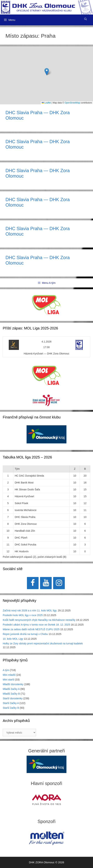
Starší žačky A (11, 703)
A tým (6, 670)
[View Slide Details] (46, 434)
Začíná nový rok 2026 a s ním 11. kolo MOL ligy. (30, 610)
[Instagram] (59, 583)
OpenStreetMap (72, 103)
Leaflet (46, 103)
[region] (46, 436)
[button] (47, 72)
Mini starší (9, 680)
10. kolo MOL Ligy (13, 639)
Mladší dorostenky (13, 684)
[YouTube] (46, 583)
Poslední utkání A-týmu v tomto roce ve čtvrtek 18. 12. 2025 (36, 625)
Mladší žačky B (11, 694)
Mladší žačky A (11, 689)
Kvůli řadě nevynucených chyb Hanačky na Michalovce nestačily (39, 620)
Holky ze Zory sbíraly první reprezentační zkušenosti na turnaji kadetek (43, 643)
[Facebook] (33, 583)
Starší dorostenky (13, 698)
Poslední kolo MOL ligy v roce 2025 (23, 615)
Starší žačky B (11, 708)
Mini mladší (9, 675)
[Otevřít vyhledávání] (86, 19)
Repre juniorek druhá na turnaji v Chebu (25, 634)
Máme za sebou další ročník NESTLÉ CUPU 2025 (31, 629)
